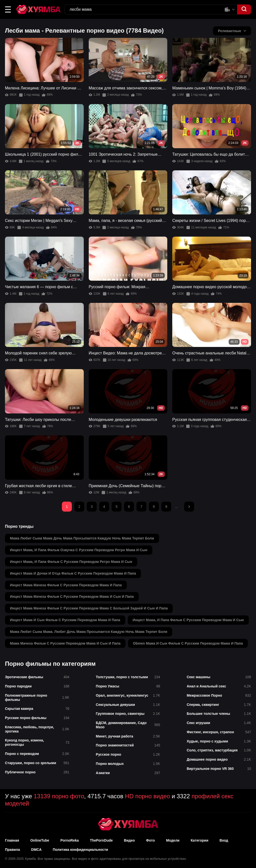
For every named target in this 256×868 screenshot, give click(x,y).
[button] (8, 9)
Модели (173, 840)
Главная (12, 840)
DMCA (36, 850)
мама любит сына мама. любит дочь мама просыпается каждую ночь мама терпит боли (89, 632)
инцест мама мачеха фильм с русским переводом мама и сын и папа (72, 597)
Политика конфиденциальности (80, 850)
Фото (150, 840)
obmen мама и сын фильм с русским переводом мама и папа (188, 643)
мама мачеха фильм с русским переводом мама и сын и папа (65, 643)
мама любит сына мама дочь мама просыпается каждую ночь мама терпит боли (82, 538)
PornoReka (70, 840)
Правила (12, 850)
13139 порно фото (59, 796)
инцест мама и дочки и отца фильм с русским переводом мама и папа (73, 573)
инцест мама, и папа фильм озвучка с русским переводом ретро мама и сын (79, 550)
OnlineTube (40, 840)
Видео (129, 840)
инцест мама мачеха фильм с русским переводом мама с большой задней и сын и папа (89, 608)
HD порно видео (148, 796)
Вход (224, 840)
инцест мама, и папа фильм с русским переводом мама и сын (188, 620)
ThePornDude (101, 840)
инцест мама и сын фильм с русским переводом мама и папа (65, 620)
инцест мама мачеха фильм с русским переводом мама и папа (66, 585)
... (176, 507)
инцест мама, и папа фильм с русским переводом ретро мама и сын (71, 562)
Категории (199, 840)
